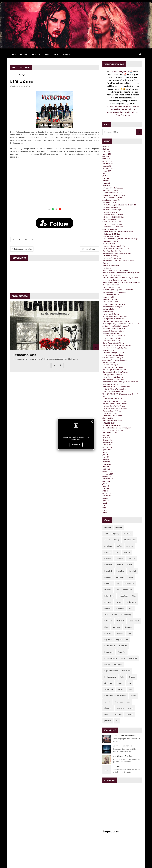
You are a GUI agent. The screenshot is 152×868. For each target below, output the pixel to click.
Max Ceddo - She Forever (122, 746)
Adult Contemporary (112, 534)
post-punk (130, 714)
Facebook (24, 54)
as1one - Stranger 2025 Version (114, 430)
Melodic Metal (134, 621)
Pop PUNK (108, 640)
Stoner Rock (109, 689)
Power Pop (122, 652)
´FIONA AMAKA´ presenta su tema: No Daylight (119, 205)
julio (105, 173)
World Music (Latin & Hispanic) (115, 696)
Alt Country (127, 534)
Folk (117, 590)
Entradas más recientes (22, 249)
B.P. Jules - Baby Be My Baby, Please (115, 348)
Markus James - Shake (111, 265)
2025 (106, 159)
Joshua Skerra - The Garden (112, 421)
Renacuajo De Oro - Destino (112, 416)
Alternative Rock (130, 540)
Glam (134, 596)
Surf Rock (121, 689)
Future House (109, 596)
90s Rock (119, 527)
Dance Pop (120, 571)
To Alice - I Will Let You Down (112, 275)
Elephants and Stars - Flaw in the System (117, 428)
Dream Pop (108, 583)
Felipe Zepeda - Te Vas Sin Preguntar (115, 270)
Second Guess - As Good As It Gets (115, 316)
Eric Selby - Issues (109, 362)
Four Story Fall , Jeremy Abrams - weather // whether (121, 282)
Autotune (130, 546)
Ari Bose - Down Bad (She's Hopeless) (116, 326)
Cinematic (131, 559)
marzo (106, 152)
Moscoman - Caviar (109, 202)
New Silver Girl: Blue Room (123, 756)
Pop (129, 633)
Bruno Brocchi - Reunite (111, 295)
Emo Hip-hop (129, 583)
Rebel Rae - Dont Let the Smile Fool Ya (116, 321)
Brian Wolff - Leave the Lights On (114, 401)
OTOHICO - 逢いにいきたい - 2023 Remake (118, 290)
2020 (105, 508)
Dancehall (132, 571)
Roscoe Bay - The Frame (111, 341)
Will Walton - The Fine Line (112, 222)
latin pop (118, 714)
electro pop (108, 708)
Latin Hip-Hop (126, 615)
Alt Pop (117, 540)
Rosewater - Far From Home (112, 215)
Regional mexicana (111, 671)
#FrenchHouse (118, 109)
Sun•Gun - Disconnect (110, 190)
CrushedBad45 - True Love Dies (114, 304)
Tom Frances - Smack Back (112, 384)
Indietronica (120, 608)
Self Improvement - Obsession (113, 319)
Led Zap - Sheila (108, 309)
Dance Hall (108, 571)
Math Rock (120, 621)
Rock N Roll (126, 671)
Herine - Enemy (108, 312)
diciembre (107, 161)
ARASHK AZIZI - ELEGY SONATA (114, 336)
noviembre (108, 164)
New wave (128, 627)
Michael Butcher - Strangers (112, 307)
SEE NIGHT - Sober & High (112, 210)
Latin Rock (108, 621)
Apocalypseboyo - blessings (112, 375)
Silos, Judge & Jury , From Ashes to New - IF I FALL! (121, 324)
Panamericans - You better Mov (114, 195)
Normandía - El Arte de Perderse (114, 329)
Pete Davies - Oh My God (111, 234)
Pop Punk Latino (122, 640)
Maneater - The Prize (110, 299)
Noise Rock (108, 633)
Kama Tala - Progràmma (111, 207)
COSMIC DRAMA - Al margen (113, 358)
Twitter (47, 54)
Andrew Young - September (112, 399)
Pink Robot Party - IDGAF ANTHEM (115, 408)
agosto (107, 171)
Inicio (14, 54)
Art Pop (119, 546)
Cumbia (120, 565)
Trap (131, 689)
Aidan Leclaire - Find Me (111, 302)
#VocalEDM (130, 109)
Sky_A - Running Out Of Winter (113, 343)
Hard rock (108, 602)
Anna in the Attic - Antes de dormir (115, 360)
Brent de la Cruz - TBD (110, 413)
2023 (106, 469)
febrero (107, 154)
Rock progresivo (110, 677)
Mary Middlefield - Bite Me (112, 251)
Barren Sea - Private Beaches (113, 377)
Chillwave (108, 559)
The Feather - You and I (111, 285)
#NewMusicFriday (115, 112)
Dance (130, 565)
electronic (120, 708)
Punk (123, 658)
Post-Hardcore (110, 646)
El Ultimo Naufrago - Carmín (25, 355)
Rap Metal (133, 658)
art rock (107, 702)
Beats (117, 552)
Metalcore (116, 627)
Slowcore (120, 683)
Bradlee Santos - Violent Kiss (113, 227)
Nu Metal (120, 633)
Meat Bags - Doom (109, 219)
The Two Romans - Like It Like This (115, 404)
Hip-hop (119, 602)
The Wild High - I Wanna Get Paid (114, 370)
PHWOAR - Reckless (110, 212)
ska (117, 721)
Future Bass (128, 590)
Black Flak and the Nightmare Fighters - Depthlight (120, 239)
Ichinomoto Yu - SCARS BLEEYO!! (114, 292)
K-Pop (114, 615)
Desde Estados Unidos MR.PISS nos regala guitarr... (121, 278)
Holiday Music (131, 602)
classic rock (119, 702)
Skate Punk (108, 683)
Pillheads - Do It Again (110, 365)
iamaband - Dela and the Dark (113, 331)
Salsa (122, 677)
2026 (106, 147)
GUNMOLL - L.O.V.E (109, 423)
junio (106, 176)
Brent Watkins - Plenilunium (112, 338)
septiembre (108, 169)
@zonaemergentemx (121, 72)
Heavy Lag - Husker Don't (111, 333)
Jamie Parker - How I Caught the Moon (116, 387)
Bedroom (127, 552)
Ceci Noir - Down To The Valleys (114, 406)
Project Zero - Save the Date (112, 224)
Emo (118, 583)
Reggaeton (118, 665)
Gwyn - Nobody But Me (111, 314)
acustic (133, 696)
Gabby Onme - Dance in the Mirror (114, 280)
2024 (106, 438)
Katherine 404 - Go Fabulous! (113, 188)
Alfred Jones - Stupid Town (112, 200)
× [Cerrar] (91, 422)
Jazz (106, 615)
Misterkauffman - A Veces (112, 411)
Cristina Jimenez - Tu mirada (113, 367)
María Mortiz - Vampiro (111, 241)
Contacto (67, 54)
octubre (107, 166)
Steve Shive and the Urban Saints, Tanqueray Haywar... (122, 273)
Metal (106, 627)
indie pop (108, 714)
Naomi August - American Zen (124, 736)
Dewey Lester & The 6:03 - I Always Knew (117, 345)
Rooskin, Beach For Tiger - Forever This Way (118, 232)
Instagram (36, 54)
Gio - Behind (107, 268)
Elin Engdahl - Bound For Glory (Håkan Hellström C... (121, 382)
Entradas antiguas (89, 249)
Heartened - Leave (109, 350)
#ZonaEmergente (115, 106)
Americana (108, 546)
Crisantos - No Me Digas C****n (114, 246)
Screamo (132, 677)
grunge (131, 708)
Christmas (119, 559)
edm (129, 702)
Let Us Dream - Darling (110, 256)
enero (106, 156)
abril (106, 149)
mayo (106, 178)
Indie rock (108, 608)
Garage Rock (123, 596)
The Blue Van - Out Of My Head (113, 379)
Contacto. (117, 766)
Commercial (109, 565)
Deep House (121, 577)
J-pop (131, 608)
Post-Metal (123, 646)
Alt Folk (107, 540)
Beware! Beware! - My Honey (113, 198)
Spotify (56, 54)
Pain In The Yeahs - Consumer (113, 392)
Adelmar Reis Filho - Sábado (112, 193)
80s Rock (108, 527)
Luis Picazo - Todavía (110, 433)
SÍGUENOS (76, 445)
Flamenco (108, 590)
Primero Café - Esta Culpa (112, 258)
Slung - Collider (108, 418)
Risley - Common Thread (111, 287)
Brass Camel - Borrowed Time (113, 355)
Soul (130, 683)
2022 (105, 491)
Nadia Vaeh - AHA (109, 244)
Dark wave (108, 577)
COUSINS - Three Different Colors (114, 389)
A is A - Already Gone (110, 229)
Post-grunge (109, 652)
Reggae (107, 665)
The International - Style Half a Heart (115, 372)
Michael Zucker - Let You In (112, 425)
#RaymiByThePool (131, 106)
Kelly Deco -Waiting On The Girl (113, 353)
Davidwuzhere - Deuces (111, 236)
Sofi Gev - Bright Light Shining (113, 217)
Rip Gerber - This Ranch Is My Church (116, 249)
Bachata (107, 552)
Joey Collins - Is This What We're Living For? (118, 253)
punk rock (108, 721)
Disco (131, 577)
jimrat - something (109, 297)
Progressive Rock (111, 658)
